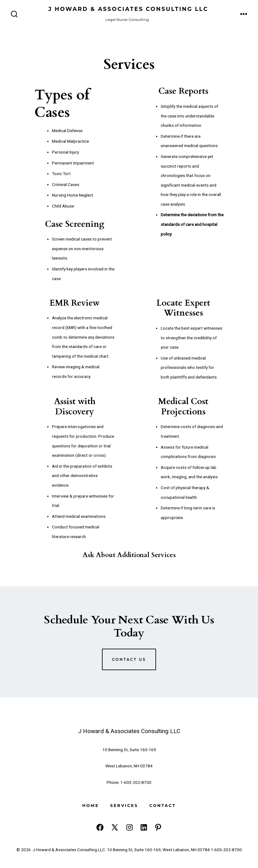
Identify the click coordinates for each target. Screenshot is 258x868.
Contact (162, 806)
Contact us (129, 659)
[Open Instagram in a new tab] (129, 827)
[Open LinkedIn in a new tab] (144, 827)
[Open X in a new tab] (115, 827)
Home (90, 806)
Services (124, 806)
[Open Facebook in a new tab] (100, 827)
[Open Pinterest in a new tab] (158, 827)
